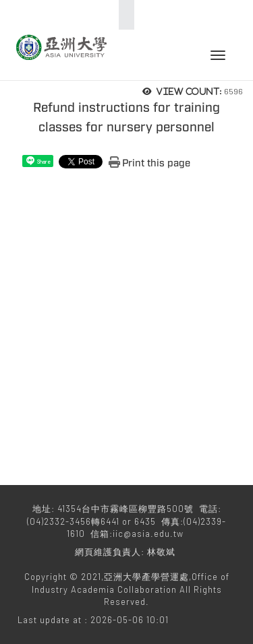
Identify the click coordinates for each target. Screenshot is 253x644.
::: (122, 15)
